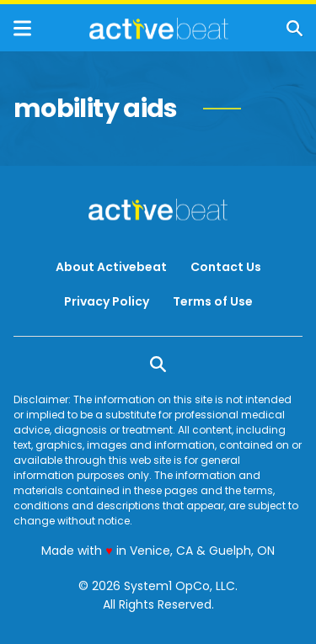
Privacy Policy (107, 301)
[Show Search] (295, 28)
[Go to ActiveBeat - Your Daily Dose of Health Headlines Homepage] (159, 29)
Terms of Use (213, 301)
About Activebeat (111, 267)
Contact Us (226, 267)
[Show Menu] (22, 28)
